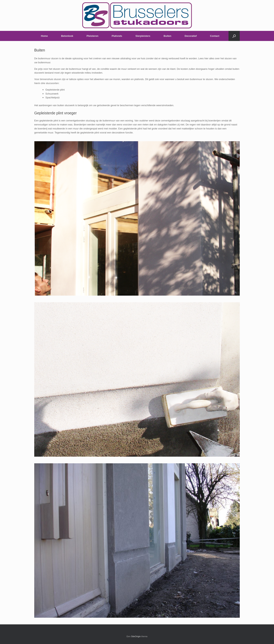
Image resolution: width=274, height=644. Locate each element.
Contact (215, 36)
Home (44, 36)
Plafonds (117, 36)
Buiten (167, 36)
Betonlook (67, 36)
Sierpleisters (143, 36)
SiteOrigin (136, 636)
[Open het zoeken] (234, 36)
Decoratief (191, 36)
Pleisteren (92, 36)
